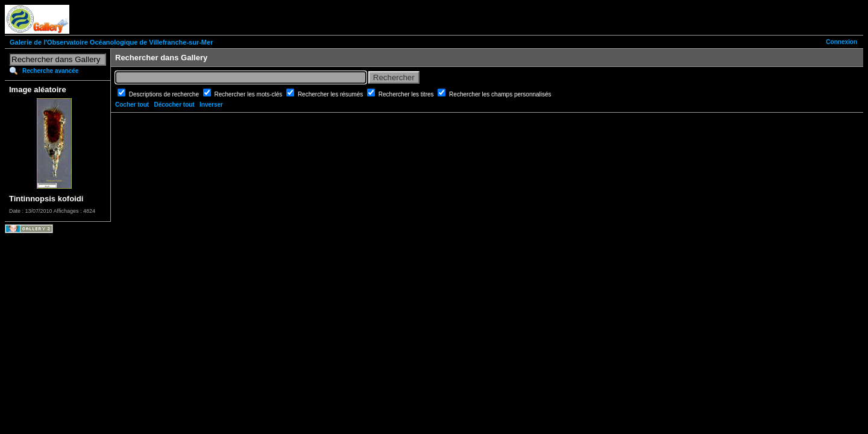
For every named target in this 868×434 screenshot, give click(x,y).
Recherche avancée (50, 71)
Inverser (211, 105)
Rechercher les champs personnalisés (500, 94)
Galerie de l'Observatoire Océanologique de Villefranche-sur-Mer (111, 42)
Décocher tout (174, 105)
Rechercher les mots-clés (250, 94)
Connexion (841, 42)
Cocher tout (132, 105)
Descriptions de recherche (165, 94)
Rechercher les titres (407, 94)
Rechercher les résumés (331, 94)
